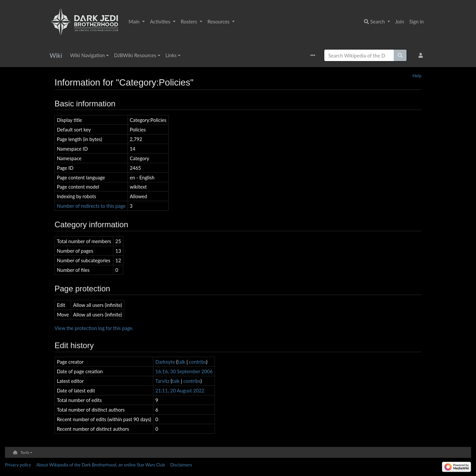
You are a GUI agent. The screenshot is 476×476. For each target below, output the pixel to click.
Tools (25, 452)
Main (135, 21)
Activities (161, 21)
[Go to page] (400, 55)
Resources (219, 21)
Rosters (190, 21)
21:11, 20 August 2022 (180, 390)
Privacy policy (18, 465)
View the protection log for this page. (94, 328)
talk (181, 362)
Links (171, 55)
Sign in (416, 21)
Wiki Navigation (87, 55)
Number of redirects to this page (91, 206)
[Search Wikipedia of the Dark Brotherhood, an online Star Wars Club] (359, 55)
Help (417, 76)
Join (400, 21)
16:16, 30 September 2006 (184, 371)
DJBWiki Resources (135, 55)
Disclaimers (181, 465)
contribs (198, 362)
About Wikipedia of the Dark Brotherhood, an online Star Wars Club (101, 465)
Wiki (56, 55)
